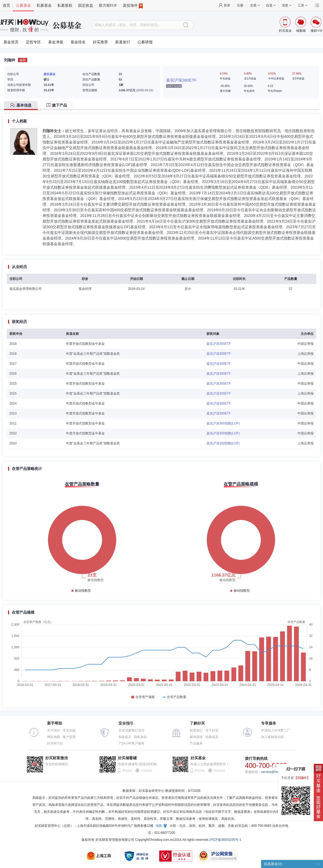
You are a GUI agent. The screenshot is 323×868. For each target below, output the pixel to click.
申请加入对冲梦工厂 (276, 730)
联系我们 (196, 730)
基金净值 (56, 42)
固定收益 (86, 6)
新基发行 (123, 42)
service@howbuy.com (277, 772)
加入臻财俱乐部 (272, 737)
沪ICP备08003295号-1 (225, 840)
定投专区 (33, 42)
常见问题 (69, 730)
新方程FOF (108, 6)
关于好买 (212, 730)
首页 (6, 6)
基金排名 (78, 42)
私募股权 (65, 6)
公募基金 (23, 6)
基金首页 (11, 42)
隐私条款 (141, 737)
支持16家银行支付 (131, 730)
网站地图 (54, 737)
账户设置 (69, 737)
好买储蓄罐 (127, 758)
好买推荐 (100, 42)
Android (146, 771)
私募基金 (44, 6)
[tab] (22, 106)
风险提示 (125, 737)
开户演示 (54, 730)
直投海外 (133, 6)
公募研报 (145, 42)
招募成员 (212, 737)
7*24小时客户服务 (131, 743)
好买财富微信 (57, 758)
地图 (159, 826)
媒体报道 (196, 737)
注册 (240, 5)
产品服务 (196, 743)
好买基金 (198, 758)
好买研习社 (55, 743)
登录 (227, 5)
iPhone (127, 771)
